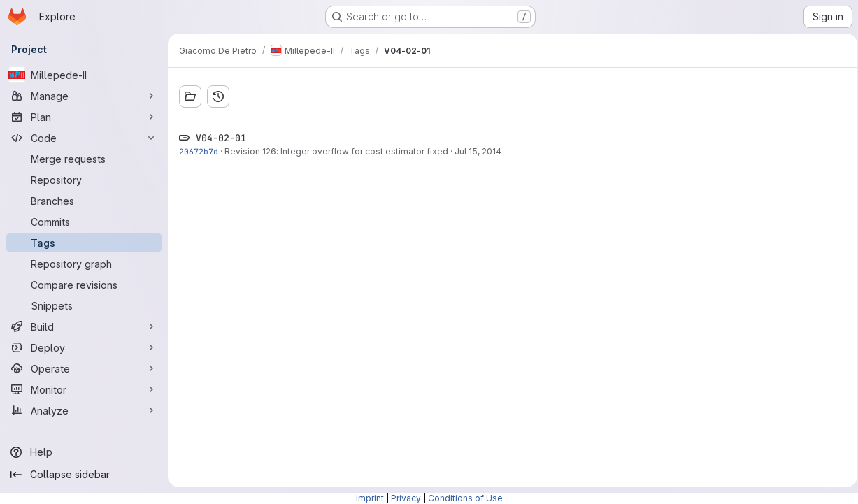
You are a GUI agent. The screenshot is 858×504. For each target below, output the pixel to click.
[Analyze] (84, 410)
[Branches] (84, 201)
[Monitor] (84, 389)
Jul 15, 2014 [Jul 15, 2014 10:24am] (478, 151)
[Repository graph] (84, 264)
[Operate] (84, 368)
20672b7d (199, 151)
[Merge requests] (84, 159)
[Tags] (84, 243)
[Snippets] (84, 305)
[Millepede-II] (84, 75)
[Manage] (84, 96)
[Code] (84, 138)
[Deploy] (84, 347)
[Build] (84, 326)
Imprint (370, 498)
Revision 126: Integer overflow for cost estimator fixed (336, 151)
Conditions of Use (465, 498)
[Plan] (84, 117)
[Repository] (84, 180)
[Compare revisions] (84, 285)
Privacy (406, 498)
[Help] (84, 452)
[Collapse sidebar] (84, 475)
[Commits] (84, 222)
